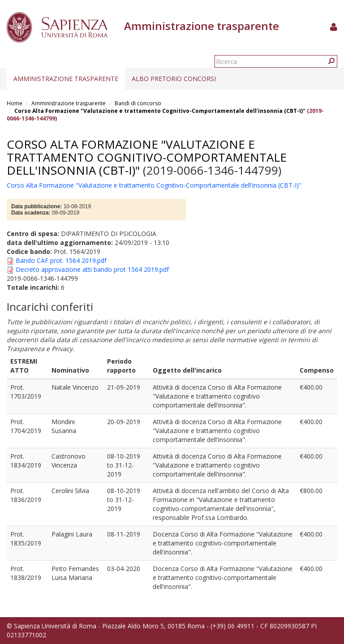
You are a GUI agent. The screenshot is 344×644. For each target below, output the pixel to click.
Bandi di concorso (138, 103)
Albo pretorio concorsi (174, 79)
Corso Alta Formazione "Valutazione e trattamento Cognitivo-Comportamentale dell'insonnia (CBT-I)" (160, 111)
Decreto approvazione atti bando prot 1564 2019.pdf (92, 269)
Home (15, 103)
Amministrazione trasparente (66, 79)
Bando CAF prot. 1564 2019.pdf (61, 260)
